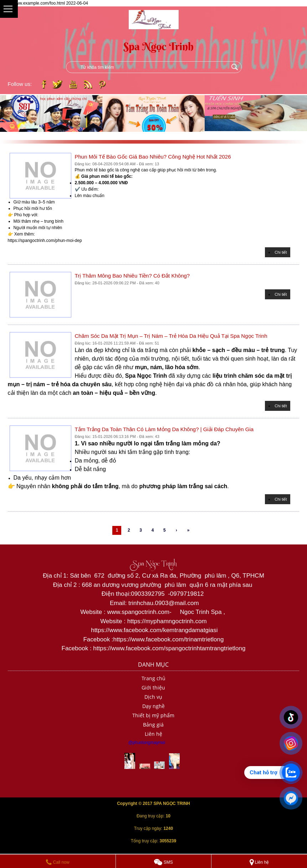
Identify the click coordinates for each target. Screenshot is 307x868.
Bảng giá (153, 725)
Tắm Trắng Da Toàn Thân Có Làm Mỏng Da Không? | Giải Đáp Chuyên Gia (164, 429)
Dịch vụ (153, 697)
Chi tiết (281, 252)
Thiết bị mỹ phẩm (153, 715)
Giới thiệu (153, 688)
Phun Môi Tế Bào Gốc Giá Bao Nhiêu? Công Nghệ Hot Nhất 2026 (153, 157)
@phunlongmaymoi (147, 743)
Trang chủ (153, 678)
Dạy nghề (153, 706)
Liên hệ (153, 734)
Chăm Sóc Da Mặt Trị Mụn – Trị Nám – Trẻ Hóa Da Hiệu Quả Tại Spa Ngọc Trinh (171, 336)
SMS (163, 862)
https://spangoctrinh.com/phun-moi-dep (45, 241)
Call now (58, 862)
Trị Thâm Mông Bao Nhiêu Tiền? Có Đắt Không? (132, 276)
